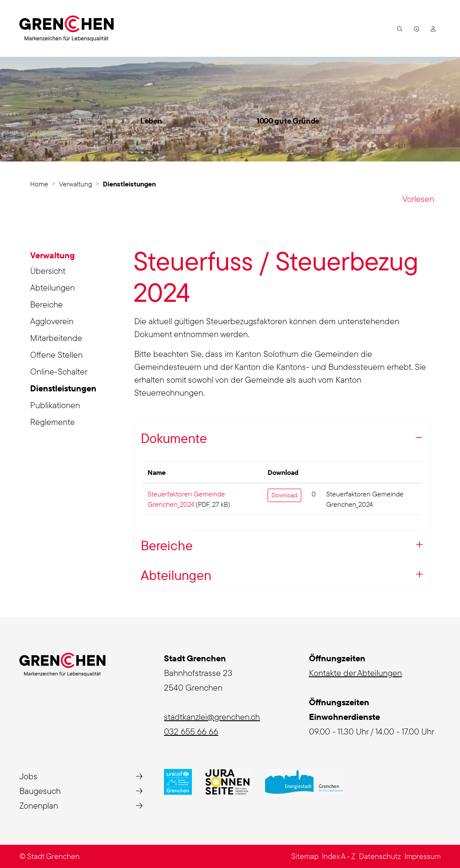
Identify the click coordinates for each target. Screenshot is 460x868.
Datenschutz (380, 856)
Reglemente (52, 422)
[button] (399, 28)
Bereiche (46, 304)
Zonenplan (39, 805)
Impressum (423, 856)
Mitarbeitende (56, 338)
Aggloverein (52, 321)
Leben (151, 121)
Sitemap (305, 856)
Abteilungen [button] (176, 575)
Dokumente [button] (174, 438)
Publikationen (55, 405)
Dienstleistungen (63, 390)
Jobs (28, 776)
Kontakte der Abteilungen (355, 673)
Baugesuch (40, 791)
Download (284, 495)
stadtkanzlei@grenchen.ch (212, 717)
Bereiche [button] (167, 545)
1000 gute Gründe (288, 121)
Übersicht (48, 271)
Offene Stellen (56, 355)
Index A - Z (339, 856)
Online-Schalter (59, 371)
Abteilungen (52, 287)
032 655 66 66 (191, 731)
